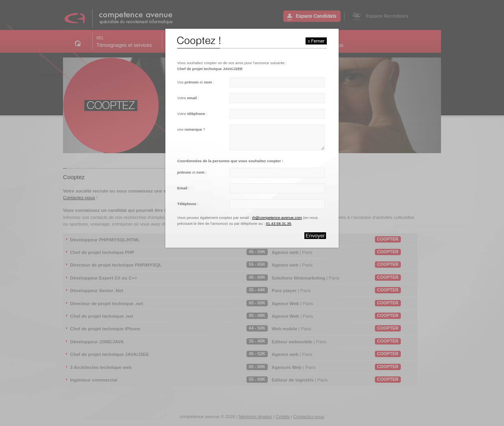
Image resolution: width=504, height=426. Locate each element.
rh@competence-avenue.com (277, 218)
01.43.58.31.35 (278, 223)
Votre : (188, 98)
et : (192, 172)
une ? (191, 129)
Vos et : (195, 82)
